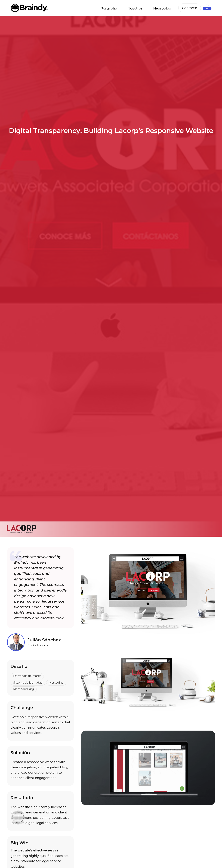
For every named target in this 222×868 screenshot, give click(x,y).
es (207, 8)
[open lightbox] (148, 683)
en (207, 5)
